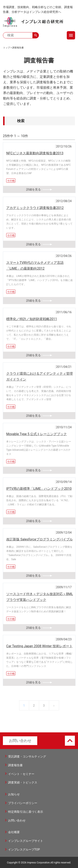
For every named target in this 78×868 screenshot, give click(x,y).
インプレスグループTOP (24, 850)
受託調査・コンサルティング (27, 756)
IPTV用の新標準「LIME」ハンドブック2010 (39, 489)
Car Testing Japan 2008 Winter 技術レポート (39, 646)
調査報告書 (18, 48)
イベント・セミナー (21, 774)
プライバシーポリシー (23, 803)
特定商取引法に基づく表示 (26, 812)
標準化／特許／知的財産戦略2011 (32, 319)
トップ (7, 48)
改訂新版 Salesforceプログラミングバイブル (40, 539)
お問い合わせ (20, 741)
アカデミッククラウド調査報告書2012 (35, 208)
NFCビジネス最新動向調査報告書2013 (35, 153)
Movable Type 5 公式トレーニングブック (37, 434)
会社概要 (14, 832)
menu (71, 35)
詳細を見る (33, 189)
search (36, 35)
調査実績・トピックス (23, 782)
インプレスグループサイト (26, 841)
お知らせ (14, 794)
